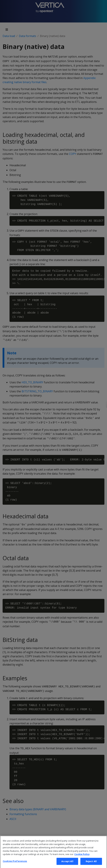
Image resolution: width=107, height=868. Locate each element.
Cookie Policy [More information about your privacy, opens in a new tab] (82, 858)
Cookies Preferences (15, 864)
